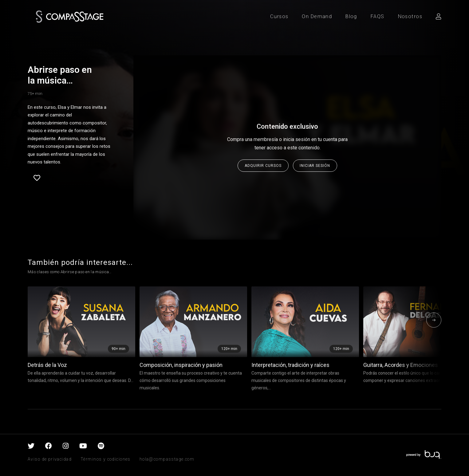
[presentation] (434, 320)
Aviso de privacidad (50, 459)
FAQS (378, 16)
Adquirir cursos (263, 166)
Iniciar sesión (315, 166)
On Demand (317, 16)
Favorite (37, 178)
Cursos (279, 16)
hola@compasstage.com (167, 459)
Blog (351, 16)
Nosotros (410, 16)
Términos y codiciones (106, 459)
